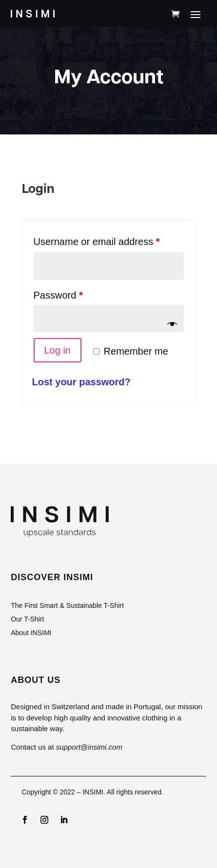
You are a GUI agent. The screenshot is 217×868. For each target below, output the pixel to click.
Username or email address (97, 242)
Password (58, 295)
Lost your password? (81, 382)
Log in (58, 350)
